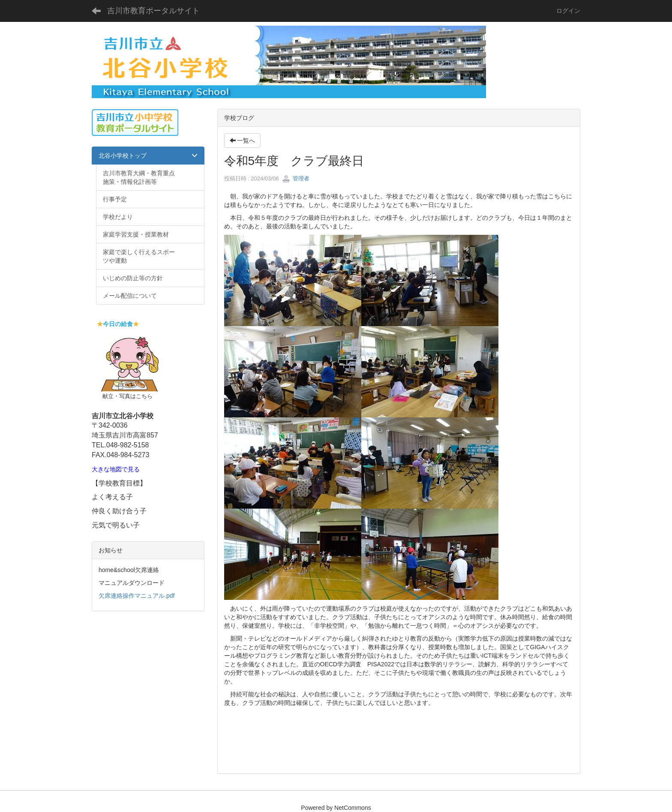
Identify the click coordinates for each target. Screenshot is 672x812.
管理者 (296, 178)
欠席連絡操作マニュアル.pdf (136, 596)
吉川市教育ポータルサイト (153, 11)
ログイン (568, 11)
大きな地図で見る (116, 469)
